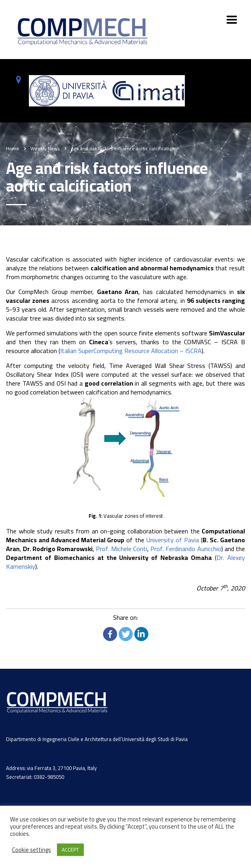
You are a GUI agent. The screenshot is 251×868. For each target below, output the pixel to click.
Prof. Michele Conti (121, 549)
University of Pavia (173, 540)
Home (13, 148)
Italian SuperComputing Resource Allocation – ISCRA (131, 351)
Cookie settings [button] (31, 850)
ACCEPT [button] (70, 850)
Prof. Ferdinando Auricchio (186, 549)
